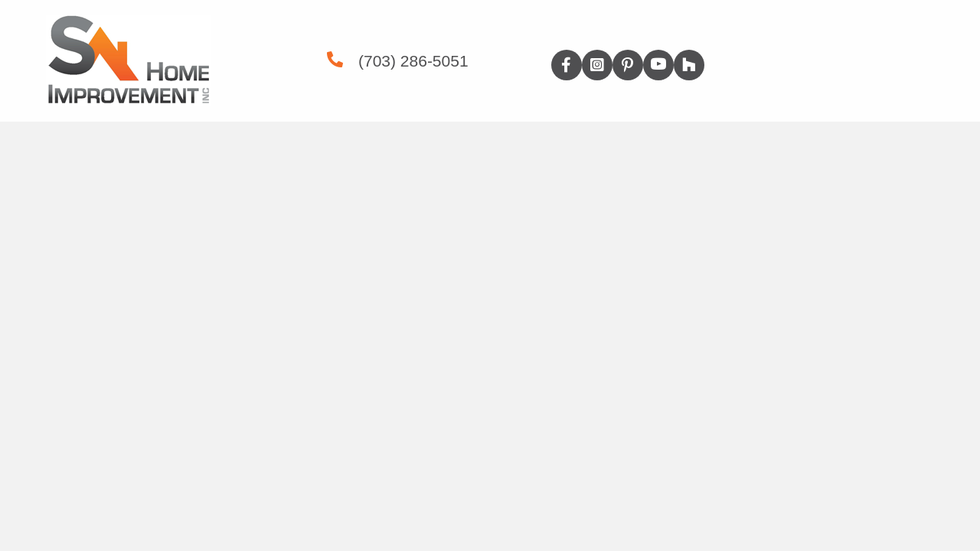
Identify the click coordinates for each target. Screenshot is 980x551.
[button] (567, 65)
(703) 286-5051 (413, 61)
